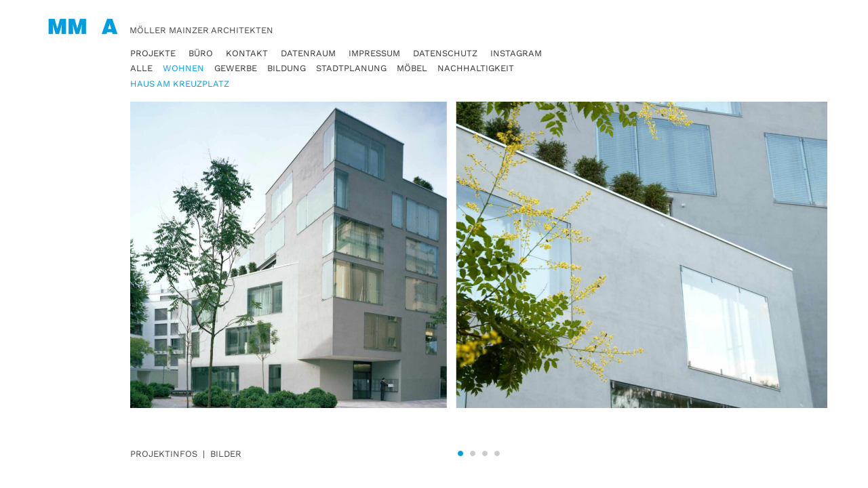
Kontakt (247, 53)
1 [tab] (460, 453)
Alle (141, 68)
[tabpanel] (479, 269)
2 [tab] (473, 453)
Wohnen (183, 68)
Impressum (374, 53)
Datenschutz (445, 53)
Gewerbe (236, 68)
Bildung (287, 68)
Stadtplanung (351, 68)
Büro (201, 53)
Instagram (516, 53)
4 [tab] (497, 453)
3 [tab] (485, 453)
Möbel (412, 68)
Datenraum (308, 53)
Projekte (153, 53)
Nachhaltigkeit (476, 68)
